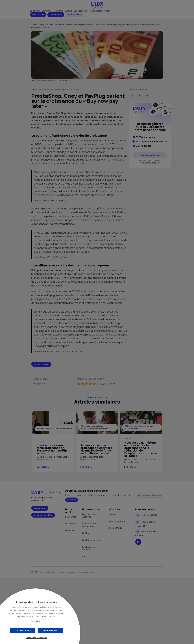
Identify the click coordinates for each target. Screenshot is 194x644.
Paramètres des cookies (37, 638)
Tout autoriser (23, 630)
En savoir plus (36, 621)
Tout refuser (50, 630)
